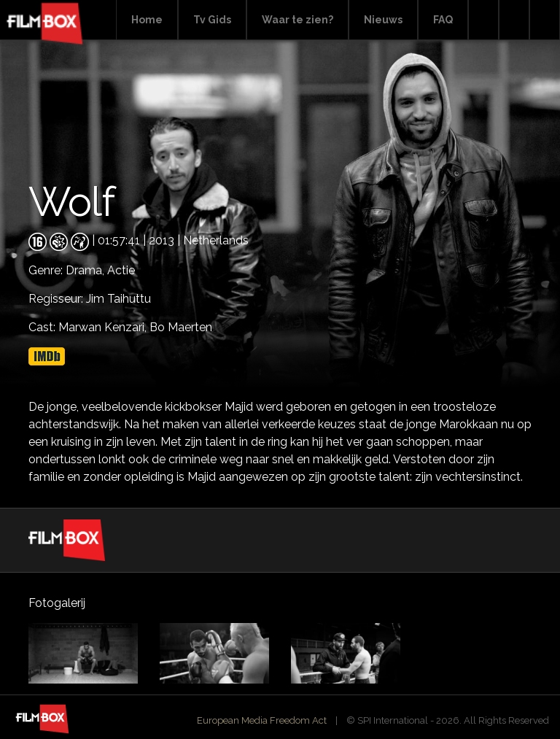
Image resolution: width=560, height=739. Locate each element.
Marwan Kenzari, (104, 327)
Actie (121, 270)
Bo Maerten (181, 327)
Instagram (545, 20)
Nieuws (383, 20)
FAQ (443, 20)
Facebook (514, 20)
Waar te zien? (297, 20)
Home (147, 20)
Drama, (86, 270)
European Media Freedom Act (262, 720)
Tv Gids (212, 20)
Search (483, 20)
